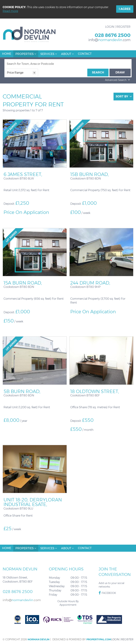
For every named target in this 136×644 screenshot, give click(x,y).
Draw (120, 72)
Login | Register (118, 27)
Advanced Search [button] (118, 80)
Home (7, 54)
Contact (85, 54)
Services (49, 54)
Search (98, 72)
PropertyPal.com (99, 639)
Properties (26, 54)
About (67, 54)
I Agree (125, 9)
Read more (10, 11)
